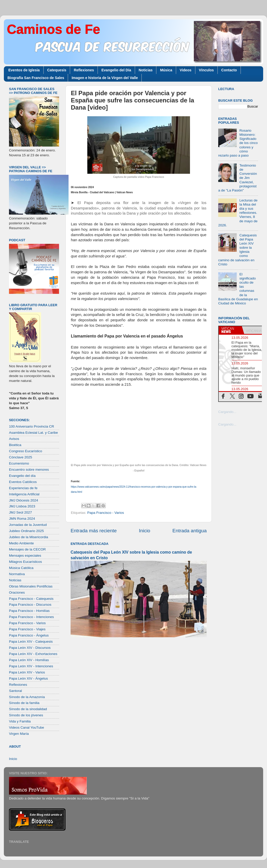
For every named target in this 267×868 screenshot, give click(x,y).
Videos (186, 70)
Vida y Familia (20, 721)
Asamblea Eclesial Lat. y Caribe (34, 433)
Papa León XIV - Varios (27, 672)
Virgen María (19, 734)
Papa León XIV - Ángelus (28, 678)
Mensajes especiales (25, 556)
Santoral (15, 691)
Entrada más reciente (94, 531)
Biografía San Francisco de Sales (36, 78)
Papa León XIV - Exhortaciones (33, 654)
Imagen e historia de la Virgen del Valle (105, 78)
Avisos (14, 439)
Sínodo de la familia (24, 703)
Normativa (17, 574)
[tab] (230, 330)
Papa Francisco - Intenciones (31, 617)
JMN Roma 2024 (22, 519)
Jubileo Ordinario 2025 (26, 531)
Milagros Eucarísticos (25, 562)
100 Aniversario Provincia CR (32, 426)
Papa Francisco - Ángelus (29, 635)
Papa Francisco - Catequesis (31, 599)
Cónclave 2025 (21, 457)
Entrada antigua (190, 531)
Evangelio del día (22, 476)
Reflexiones (84, 70)
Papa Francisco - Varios (106, 513)
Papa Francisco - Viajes (27, 629)
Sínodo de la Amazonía (27, 697)
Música (166, 70)
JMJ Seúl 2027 (20, 512)
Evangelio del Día (116, 70)
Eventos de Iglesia (24, 70)
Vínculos (206, 70)
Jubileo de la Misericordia (28, 537)
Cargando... (227, 412)
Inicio (145, 531)
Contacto (229, 70)
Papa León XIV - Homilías (29, 660)
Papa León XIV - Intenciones (31, 666)
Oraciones (17, 592)
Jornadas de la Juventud (28, 525)
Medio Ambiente (21, 543)
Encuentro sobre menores (29, 470)
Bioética (15, 445)
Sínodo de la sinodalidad (28, 709)
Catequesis (57, 70)
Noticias (146, 70)
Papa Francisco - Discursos (30, 605)
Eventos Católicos (23, 482)
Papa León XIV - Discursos (30, 648)
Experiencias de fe (23, 488)
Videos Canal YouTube (27, 727)
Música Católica (21, 568)
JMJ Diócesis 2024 (23, 500)
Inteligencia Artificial (24, 494)
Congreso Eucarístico (26, 451)
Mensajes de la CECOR (27, 549)
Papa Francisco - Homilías (29, 611)
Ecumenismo (19, 463)
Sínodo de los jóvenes (26, 715)
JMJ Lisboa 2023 (22, 506)
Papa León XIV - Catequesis (31, 642)
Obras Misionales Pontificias (31, 586)
